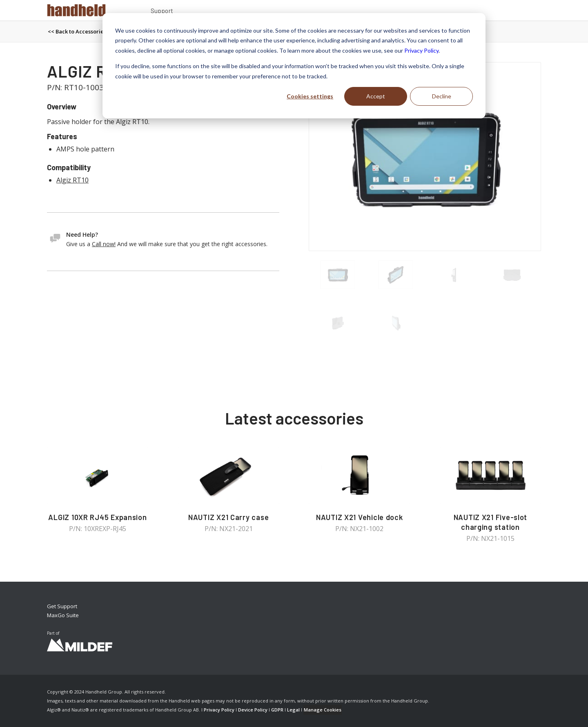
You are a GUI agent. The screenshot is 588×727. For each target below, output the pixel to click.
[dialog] (294, 66)
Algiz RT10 (72, 180)
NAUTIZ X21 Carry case (228, 517)
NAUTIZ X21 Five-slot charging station (491, 522)
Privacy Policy (421, 50)
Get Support (62, 606)
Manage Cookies (323, 710)
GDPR (277, 710)
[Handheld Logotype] (76, 10)
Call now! (104, 244)
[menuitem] (162, 12)
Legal (293, 710)
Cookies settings (310, 96)
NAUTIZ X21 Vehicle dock (360, 517)
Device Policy (253, 710)
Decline (442, 96)
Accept (376, 96)
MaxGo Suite (63, 615)
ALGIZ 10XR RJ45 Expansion (97, 517)
